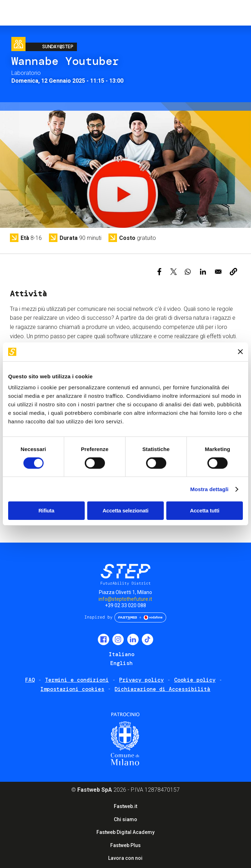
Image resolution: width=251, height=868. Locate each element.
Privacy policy (141, 680)
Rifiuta (47, 510)
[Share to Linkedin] (203, 272)
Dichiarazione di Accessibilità (162, 689)
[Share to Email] (218, 272)
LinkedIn (133, 639)
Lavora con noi (125, 858)
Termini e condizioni (77, 680)
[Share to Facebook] (159, 272)
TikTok (147, 639)
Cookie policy (195, 680)
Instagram (118, 639)
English (121, 663)
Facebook (104, 639)
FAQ (30, 680)
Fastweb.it (125, 806)
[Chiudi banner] (240, 352)
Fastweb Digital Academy (125, 832)
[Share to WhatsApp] (188, 272)
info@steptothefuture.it (125, 599)
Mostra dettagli (209, 489)
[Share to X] (174, 272)
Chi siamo (125, 819)
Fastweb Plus (125, 845)
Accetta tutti (205, 510)
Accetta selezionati (125, 510)
